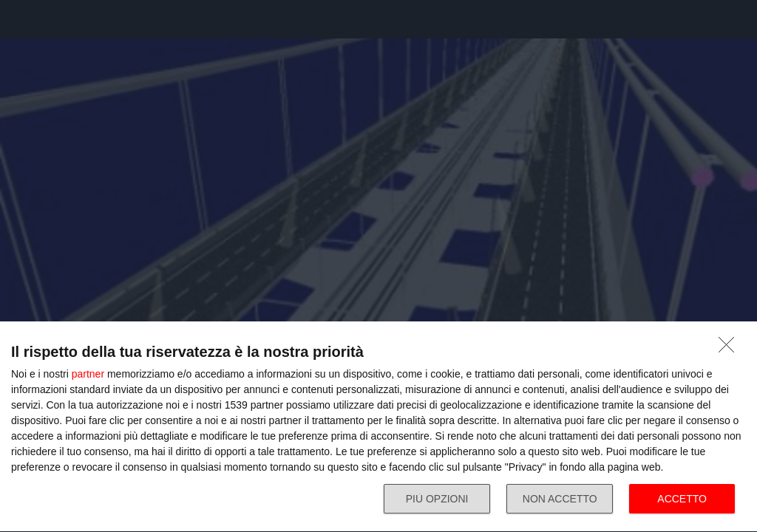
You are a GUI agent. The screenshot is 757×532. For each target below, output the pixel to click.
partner (88, 374)
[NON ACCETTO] (730, 349)
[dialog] (378, 427)
